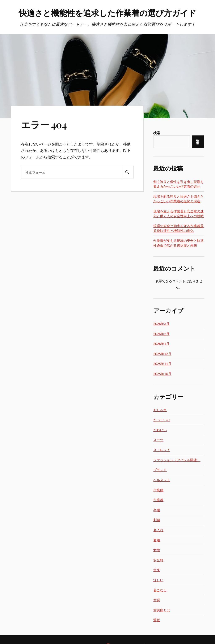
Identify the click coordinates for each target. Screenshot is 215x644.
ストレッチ (162, 450)
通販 (157, 620)
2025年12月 (162, 354)
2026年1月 (161, 344)
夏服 (157, 540)
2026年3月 (161, 324)
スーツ (158, 440)
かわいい (160, 430)
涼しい (158, 580)
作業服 (158, 490)
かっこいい (162, 420)
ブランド (160, 470)
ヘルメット (162, 480)
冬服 (157, 510)
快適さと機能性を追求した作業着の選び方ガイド (107, 13)
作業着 (158, 500)
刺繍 (157, 520)
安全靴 (158, 560)
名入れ (158, 530)
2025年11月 (162, 364)
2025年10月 (162, 374)
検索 (157, 133)
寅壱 (157, 570)
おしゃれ (160, 410)
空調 (157, 600)
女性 (157, 550)
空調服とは (162, 610)
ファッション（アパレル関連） (177, 460)
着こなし (160, 590)
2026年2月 (161, 334)
